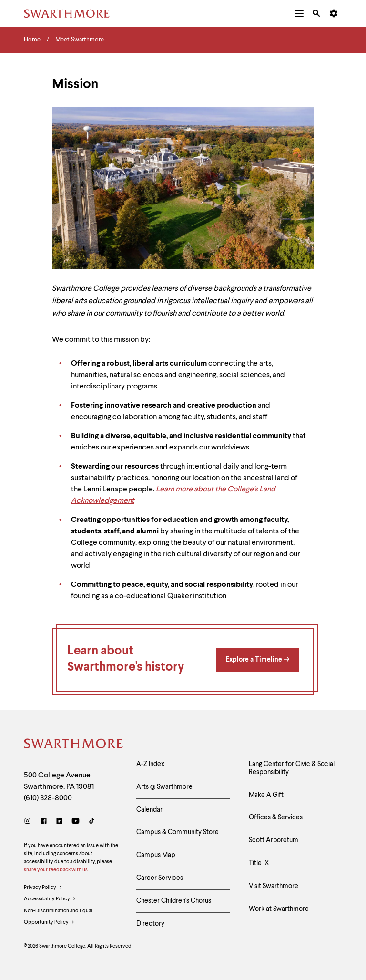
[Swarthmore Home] (73, 745)
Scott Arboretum (274, 840)
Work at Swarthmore (279, 909)
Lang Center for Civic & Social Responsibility (292, 768)
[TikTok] (92, 822)
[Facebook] (44, 822)
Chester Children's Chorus (174, 901)
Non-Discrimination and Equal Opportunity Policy (58, 919)
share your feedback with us (56, 870)
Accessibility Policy (50, 899)
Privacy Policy (43, 888)
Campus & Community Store (178, 832)
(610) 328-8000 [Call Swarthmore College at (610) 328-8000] (48, 798)
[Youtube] (76, 822)
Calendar (149, 810)
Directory (150, 924)
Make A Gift (266, 795)
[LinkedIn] (59, 822)
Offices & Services (276, 817)
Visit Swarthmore (274, 886)
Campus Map (156, 855)
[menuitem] (299, 13)
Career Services (160, 878)
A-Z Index (150, 764)
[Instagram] (29, 822)
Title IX (259, 863)
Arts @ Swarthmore (164, 787)
